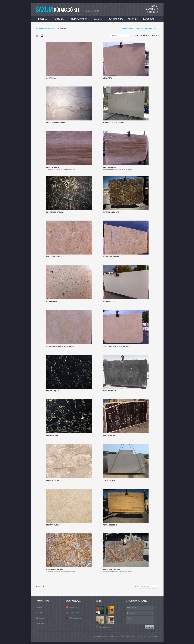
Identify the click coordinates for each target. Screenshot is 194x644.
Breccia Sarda (53, 168)
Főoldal (44, 19)
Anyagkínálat (51, 29)
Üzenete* (140, 620)
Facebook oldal (74, 613)
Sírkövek (39, 608)
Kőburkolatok (40, 618)
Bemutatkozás (116, 19)
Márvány (140, 29)
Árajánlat (133, 19)
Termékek (60, 19)
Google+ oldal (73, 608)
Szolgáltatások (80, 19)
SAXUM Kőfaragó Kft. (117, 636)
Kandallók (39, 613)
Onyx (155, 29)
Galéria (99, 19)
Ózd (129, 636)
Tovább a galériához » (103, 627)
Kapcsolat (149, 19)
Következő (145, 587)
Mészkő (148, 29)
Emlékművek (40, 623)
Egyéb (124, 29)
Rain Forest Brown (55, 570)
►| (155, 587)
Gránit (131, 29)
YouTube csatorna (75, 618)
